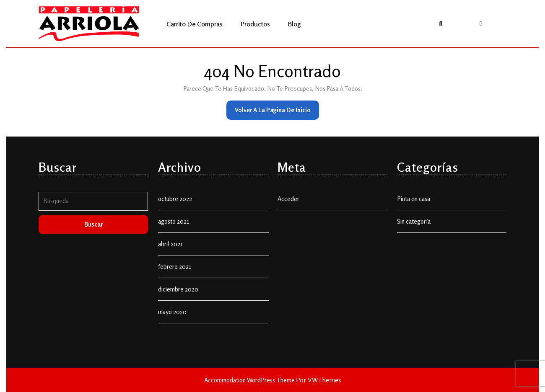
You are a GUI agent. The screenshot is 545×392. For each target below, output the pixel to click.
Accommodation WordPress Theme (250, 380)
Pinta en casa (414, 234)
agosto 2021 (174, 257)
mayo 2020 (172, 347)
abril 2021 (171, 280)
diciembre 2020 (178, 325)
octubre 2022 (175, 234)
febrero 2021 (175, 302)
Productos (255, 24)
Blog (295, 24)
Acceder (288, 234)
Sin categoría (414, 257)
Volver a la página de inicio (277, 113)
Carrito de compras (195, 24)
